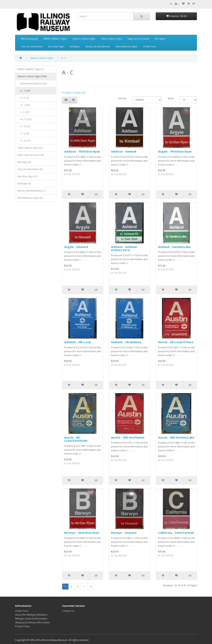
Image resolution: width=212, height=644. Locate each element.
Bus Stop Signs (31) (28, 176)
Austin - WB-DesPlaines (128, 437)
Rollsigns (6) (24, 184)
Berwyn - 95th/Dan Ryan (82, 533)
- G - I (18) (24, 105)
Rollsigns (75, 46)
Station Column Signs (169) (32, 76)
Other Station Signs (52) (30, 148)
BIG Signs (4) (24, 162)
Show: (171, 98)
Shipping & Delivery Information (32, 622)
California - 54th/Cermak (176, 533)
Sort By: (122, 98)
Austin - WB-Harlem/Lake (176, 437)
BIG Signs (160, 39)
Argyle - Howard (76, 247)
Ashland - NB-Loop (78, 342)
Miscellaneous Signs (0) (30, 198)
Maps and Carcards (138, 39)
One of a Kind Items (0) (30, 169)
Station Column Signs (84, 39)
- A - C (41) (24, 91)
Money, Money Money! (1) (31, 191)
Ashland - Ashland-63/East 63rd (124, 248)
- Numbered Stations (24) (32, 84)
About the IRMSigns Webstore (31, 615)
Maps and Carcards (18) (31, 155)
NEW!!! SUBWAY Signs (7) (31, 69)
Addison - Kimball (124, 151)
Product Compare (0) (74, 93)
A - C (64, 58)
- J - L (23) (23, 112)
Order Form (150, 46)
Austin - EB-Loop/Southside (76, 439)
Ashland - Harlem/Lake (174, 247)
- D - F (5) (23, 98)
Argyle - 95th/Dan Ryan (175, 151)
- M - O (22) (24, 119)
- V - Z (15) (24, 141)
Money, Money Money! (98, 46)
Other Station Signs (112, 39)
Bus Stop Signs (56, 46)
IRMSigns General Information (31, 619)
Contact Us (68, 611)
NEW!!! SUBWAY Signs (55, 39)
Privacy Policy (22, 626)
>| (91, 587)
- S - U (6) (23, 134)
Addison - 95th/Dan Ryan (82, 151)
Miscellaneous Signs (127, 46)
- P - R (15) (24, 126)
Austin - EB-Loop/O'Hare (176, 342)
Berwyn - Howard (124, 533)
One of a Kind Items (32, 46)
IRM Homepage (29, 39)
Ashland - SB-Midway (126, 342)
